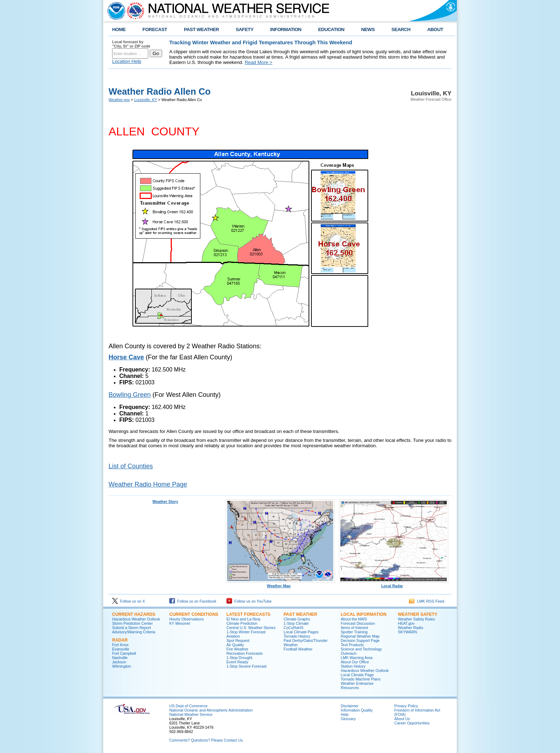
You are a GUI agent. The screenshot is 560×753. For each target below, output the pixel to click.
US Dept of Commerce (188, 706)
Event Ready (237, 662)
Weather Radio (411, 628)
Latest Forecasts (248, 614)
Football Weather (298, 649)
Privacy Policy (406, 706)
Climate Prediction (242, 623)
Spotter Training (354, 632)
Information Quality (357, 710)
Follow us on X (129, 601)
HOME (119, 29)
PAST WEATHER (201, 29)
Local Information (364, 614)
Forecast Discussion (358, 623)
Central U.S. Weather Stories (251, 628)
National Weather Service (191, 714)
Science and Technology (361, 649)
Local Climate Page (357, 675)
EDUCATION (331, 29)
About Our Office (355, 662)
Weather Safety (417, 614)
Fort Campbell (124, 653)
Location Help (127, 61)
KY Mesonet (180, 623)
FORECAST (155, 29)
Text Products (352, 645)
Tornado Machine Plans (361, 679)
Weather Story (165, 502)
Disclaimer (350, 706)
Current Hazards (134, 614)
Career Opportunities (412, 723)
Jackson (119, 662)
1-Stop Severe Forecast (247, 666)
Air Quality (235, 645)
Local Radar (394, 584)
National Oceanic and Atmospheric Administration (211, 710)
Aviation (233, 636)
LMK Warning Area (357, 658)
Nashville (120, 658)
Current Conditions (194, 614)
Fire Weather (237, 649)
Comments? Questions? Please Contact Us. (206, 740)
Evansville (121, 649)
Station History (353, 666)
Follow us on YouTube (249, 601)
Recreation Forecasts (244, 653)
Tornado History (297, 636)
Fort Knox (120, 645)
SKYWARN (407, 632)
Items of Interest (354, 628)
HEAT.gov (406, 623)
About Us (402, 719)
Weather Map (280, 584)
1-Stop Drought (239, 658)
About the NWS (354, 619)
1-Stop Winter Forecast (246, 632)
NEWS (368, 29)
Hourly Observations (187, 619)
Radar (120, 640)
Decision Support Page (360, 640)
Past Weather (300, 614)
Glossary (348, 719)
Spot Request (238, 640)
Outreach (349, 653)
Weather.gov (119, 100)
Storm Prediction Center (132, 623)
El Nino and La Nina (243, 619)
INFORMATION (286, 29)
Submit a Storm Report (131, 628)
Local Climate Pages (301, 632)
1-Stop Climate (296, 623)
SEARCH (401, 29)
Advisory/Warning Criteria (134, 632)
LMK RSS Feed (427, 601)
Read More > (258, 62)
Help (345, 714)
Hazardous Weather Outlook (136, 619)
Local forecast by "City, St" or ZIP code (131, 44)
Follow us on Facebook (193, 601)
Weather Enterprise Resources (357, 685)
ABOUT (435, 29)
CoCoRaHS (294, 628)
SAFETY (244, 29)
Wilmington (122, 666)
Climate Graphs (297, 619)
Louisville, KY (146, 100)
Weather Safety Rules (416, 619)
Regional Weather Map (360, 636)
